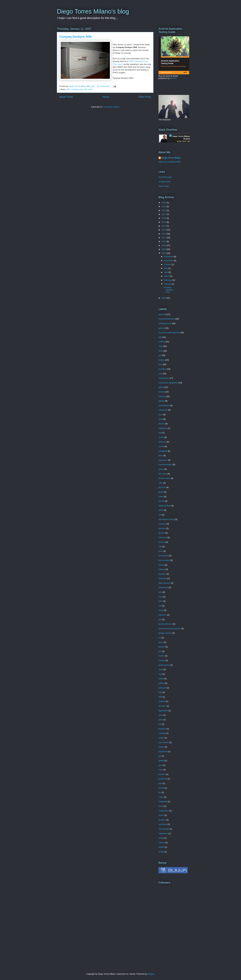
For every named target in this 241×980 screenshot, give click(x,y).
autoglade (163, 451)
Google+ (162, 706)
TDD (161, 346)
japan (161, 642)
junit (160, 374)
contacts (162, 524)
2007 (164, 253)
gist (160, 619)
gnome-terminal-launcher (170, 629)
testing (161, 565)
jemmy (161, 501)
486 (68, 89)
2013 (164, 230)
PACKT (174, 78)
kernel (161, 788)
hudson (162, 542)
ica (160, 638)
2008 (164, 249)
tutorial (161, 392)
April (166, 272)
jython (161, 469)
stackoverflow (165, 506)
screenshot (163, 556)
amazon (162, 487)
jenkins (162, 647)
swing (161, 838)
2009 (164, 245)
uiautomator (164, 378)
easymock (163, 460)
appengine (163, 711)
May (166, 268)
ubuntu (162, 424)
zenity (161, 852)
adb (160, 337)
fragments (163, 751)
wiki (160, 692)
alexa (161, 510)
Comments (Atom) (111, 107)
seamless (163, 824)
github (161, 387)
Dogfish (162, 701)
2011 (164, 238)
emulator (162, 369)
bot (160, 724)
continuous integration (168, 383)
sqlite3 (161, 683)
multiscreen (164, 811)
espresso (163, 615)
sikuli (161, 669)
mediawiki (163, 801)
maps (161, 797)
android (162, 314)
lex (160, 792)
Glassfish (163, 578)
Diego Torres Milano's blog (93, 11)
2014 (164, 226)
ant (160, 515)
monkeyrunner (165, 323)
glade (161, 492)
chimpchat (163, 410)
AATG (161, 437)
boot (160, 597)
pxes (81, 89)
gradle (161, 761)
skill (160, 674)
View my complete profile (170, 162)
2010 (164, 241)
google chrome (165, 633)
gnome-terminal (165, 624)
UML (161, 483)
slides (161, 679)
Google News (164, 182)
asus (161, 715)
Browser (162, 574)
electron (162, 528)
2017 (164, 214)
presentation (164, 405)
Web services (164, 583)
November (169, 261)
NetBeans (163, 428)
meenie (162, 660)
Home (106, 97)
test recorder (164, 560)
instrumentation (165, 465)
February (168, 280)
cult (160, 606)
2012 (164, 234)
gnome (162, 533)
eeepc (161, 738)
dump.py (162, 442)
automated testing (166, 519)
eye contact (164, 742)
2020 (164, 203)
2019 (164, 206)
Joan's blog (163, 186)
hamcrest (163, 537)
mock (161, 806)
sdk (160, 433)
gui (160, 355)
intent (161, 497)
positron (162, 820)
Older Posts (145, 97)
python (161, 328)
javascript (163, 779)
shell (161, 419)
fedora (161, 747)
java (160, 364)
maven (161, 656)
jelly (160, 783)
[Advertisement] (178, 936)
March (167, 276)
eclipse (162, 360)
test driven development (169, 333)
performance (164, 665)
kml (160, 651)
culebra (162, 342)
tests (161, 351)
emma (161, 446)
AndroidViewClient (167, 319)
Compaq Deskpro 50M (75, 37)
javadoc (162, 774)
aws (160, 592)
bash (161, 455)
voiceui (162, 843)
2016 (164, 218)
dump (161, 610)
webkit (161, 847)
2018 (164, 210)
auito (161, 720)
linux (161, 415)
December (169, 257)
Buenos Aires (164, 478)
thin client (89, 89)
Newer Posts (66, 97)
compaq (74, 89)
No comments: (104, 86)
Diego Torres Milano (171, 158)
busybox (162, 729)
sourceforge (164, 829)
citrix (161, 601)
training (162, 569)
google (161, 401)
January (168, 284)
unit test (162, 396)
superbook (163, 833)
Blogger (151, 974)
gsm (160, 765)
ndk (160, 547)
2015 (164, 222)
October (168, 264)
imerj (161, 770)
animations (163, 587)
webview (162, 688)
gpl (160, 756)
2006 (164, 298)
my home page (165, 177)
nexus (161, 815)
